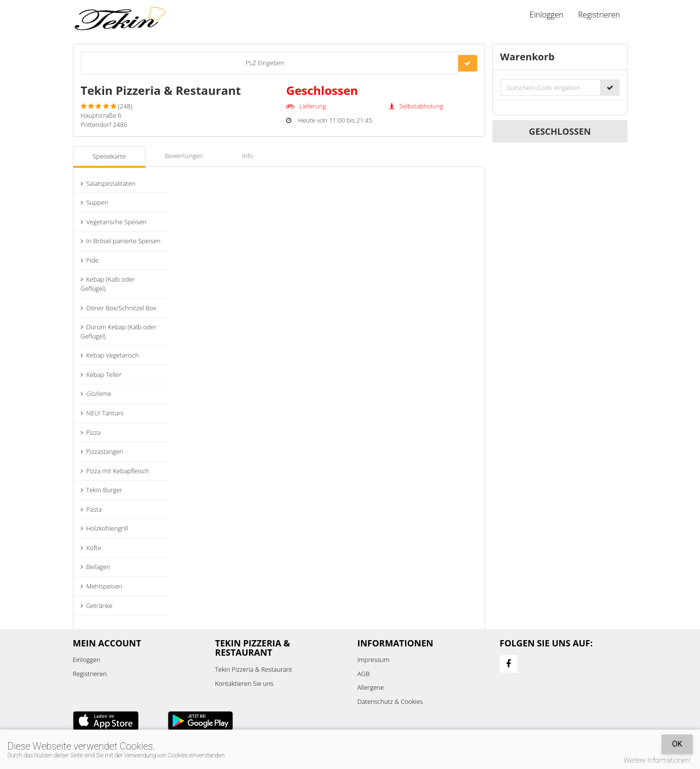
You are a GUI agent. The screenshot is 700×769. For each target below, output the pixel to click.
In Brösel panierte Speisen (121, 241)
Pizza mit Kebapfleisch (115, 471)
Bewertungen (184, 156)
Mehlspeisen (101, 586)
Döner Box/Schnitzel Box (119, 308)
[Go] (467, 63)
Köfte (91, 548)
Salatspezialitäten (108, 183)
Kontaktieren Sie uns (244, 683)
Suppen (95, 202)
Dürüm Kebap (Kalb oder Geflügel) (119, 331)
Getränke (97, 606)
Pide (90, 260)
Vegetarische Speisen (114, 222)
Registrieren (599, 15)
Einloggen (547, 15)
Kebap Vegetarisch (110, 355)
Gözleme (96, 393)
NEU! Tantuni (102, 413)
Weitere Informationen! (657, 760)
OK (677, 744)
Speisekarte (109, 156)
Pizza (91, 432)
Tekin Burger (102, 490)
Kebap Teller (101, 375)
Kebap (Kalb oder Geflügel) (108, 284)
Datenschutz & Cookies (390, 701)
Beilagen (96, 567)
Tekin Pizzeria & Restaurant (254, 669)
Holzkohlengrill (105, 528)
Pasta (91, 509)
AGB (364, 674)
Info (248, 156)
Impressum (374, 660)
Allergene (371, 687)
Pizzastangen (102, 451)
